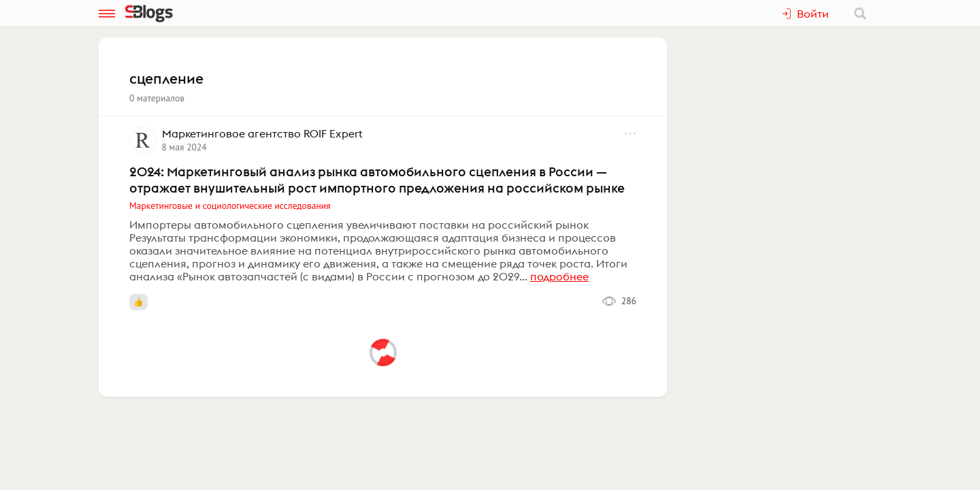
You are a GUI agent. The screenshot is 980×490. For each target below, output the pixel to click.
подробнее (559, 276)
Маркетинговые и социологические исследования (230, 206)
